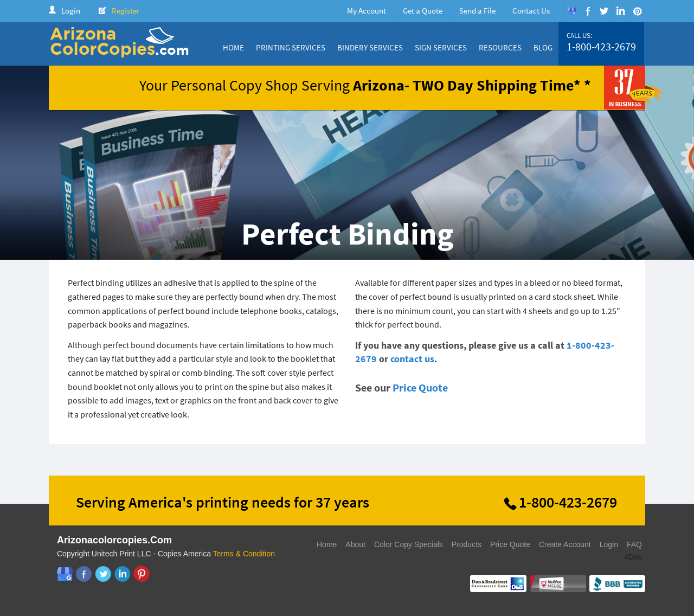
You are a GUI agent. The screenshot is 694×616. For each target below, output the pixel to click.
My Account (367, 11)
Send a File (477, 11)
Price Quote (420, 387)
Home (233, 47)
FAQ (634, 544)
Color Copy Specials (409, 544)
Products (467, 544)
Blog (543, 47)
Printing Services (291, 47)
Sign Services (441, 47)
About (355, 544)
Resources (500, 47)
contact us (412, 359)
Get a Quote (423, 11)
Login (71, 11)
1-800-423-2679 (601, 47)
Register (126, 11)
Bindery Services (370, 47)
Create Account (565, 544)
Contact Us (531, 11)
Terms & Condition (244, 554)
